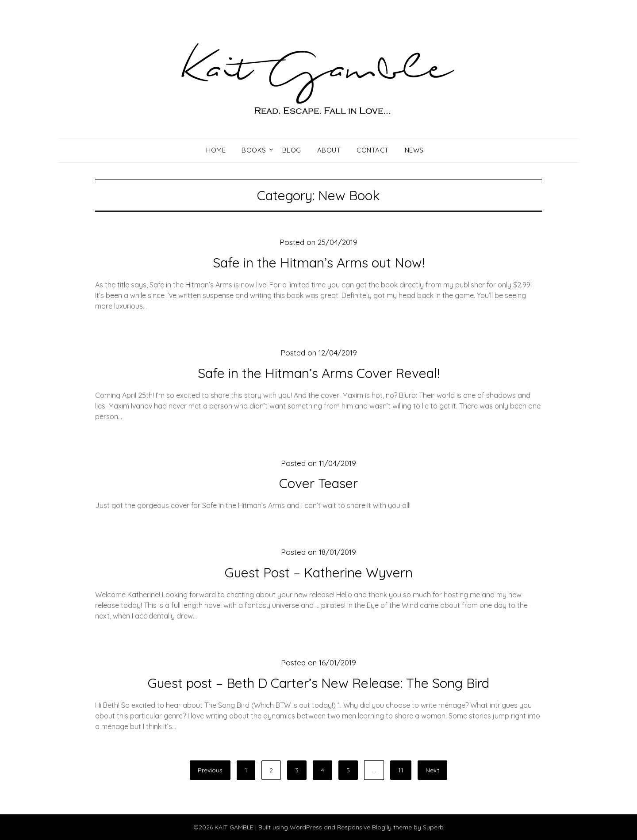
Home (216, 150)
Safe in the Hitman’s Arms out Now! (319, 263)
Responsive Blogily (364, 827)
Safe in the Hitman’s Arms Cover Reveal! (319, 373)
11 (401, 770)
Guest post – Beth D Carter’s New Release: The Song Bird (318, 683)
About (329, 150)
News (414, 150)
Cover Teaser (318, 483)
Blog (292, 150)
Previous (210, 770)
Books (254, 150)
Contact (373, 150)
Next (432, 770)
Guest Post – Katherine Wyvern (319, 573)
